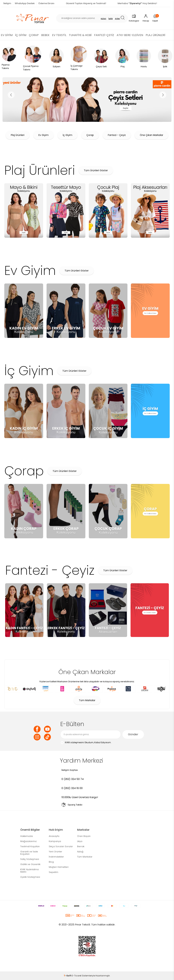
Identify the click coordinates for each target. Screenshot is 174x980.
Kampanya (55, 841)
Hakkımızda (27, 836)
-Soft (68, 976)
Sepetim (54, 872)
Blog (51, 862)
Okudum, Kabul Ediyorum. (86, 743)
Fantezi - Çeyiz (117, 135)
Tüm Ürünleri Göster (96, 170)
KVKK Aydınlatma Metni (29, 871)
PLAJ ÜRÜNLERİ (155, 35)
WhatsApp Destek (25, 3)
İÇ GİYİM (21, 35)
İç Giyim (68, 135)
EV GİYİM (7, 35)
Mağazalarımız (28, 841)
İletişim (7, 3)
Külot (104, 19)
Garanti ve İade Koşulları (29, 853)
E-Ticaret (77, 976)
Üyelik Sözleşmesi (30, 877)
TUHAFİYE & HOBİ (80, 35)
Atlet (117, 19)
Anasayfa (54, 836)
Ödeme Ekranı (46, 3)
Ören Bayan (84, 836)
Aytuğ (80, 852)
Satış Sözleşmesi (30, 859)
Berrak (81, 846)
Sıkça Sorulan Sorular (61, 846)
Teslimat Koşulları (30, 846)
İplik (111, 19)
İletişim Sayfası (70, 770)
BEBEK (45, 35)
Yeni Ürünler (55, 852)
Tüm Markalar (87, 700)
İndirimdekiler (56, 857)
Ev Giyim (44, 135)
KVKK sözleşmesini (74, 742)
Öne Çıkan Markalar (151, 135)
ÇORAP (34, 35)
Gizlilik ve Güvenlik (30, 864)
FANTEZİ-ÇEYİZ (104, 35)
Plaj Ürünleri (18, 135)
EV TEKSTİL (59, 35)
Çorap (90, 135)
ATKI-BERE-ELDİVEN (130, 35)
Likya (80, 841)
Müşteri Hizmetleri (59, 867)
